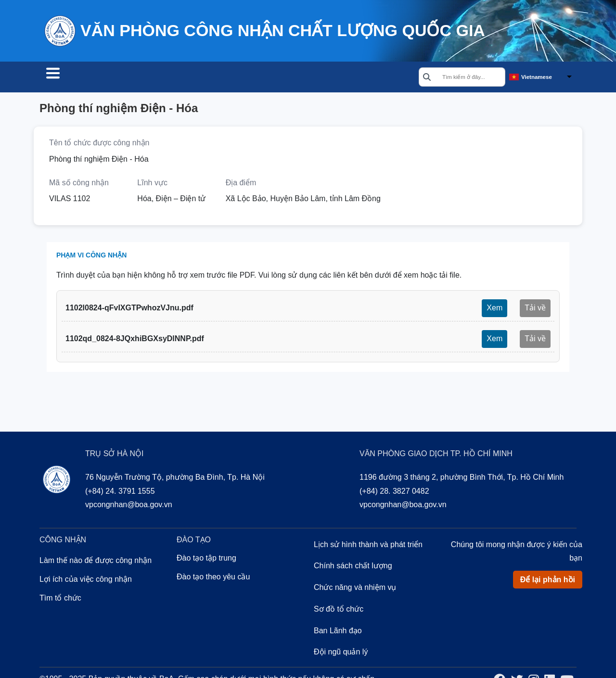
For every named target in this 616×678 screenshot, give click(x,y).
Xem (494, 309)
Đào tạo (198, 78)
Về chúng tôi (259, 78)
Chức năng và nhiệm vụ (355, 589)
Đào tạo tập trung (206, 559)
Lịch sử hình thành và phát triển (368, 546)
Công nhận (141, 78)
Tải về (535, 309)
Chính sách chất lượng (353, 567)
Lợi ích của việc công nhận (86, 581)
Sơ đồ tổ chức (339, 610)
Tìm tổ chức (74, 78)
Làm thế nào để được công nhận (96, 562)
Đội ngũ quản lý (341, 653)
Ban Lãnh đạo (338, 632)
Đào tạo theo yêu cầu (213, 578)
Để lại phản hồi (548, 581)
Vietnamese (537, 77)
